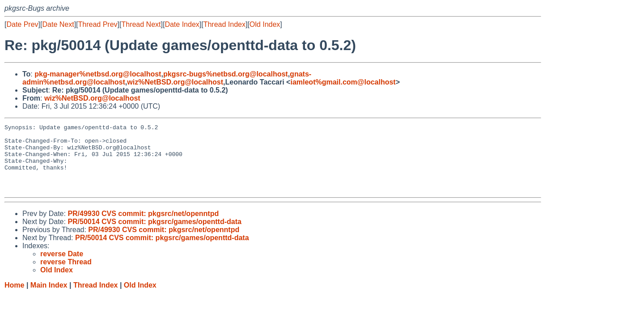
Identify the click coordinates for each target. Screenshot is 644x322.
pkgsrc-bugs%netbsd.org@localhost (226, 74)
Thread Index (225, 24)
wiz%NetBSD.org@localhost (175, 82)
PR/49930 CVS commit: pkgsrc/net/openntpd (143, 227)
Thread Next (141, 24)
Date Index (182, 24)
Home (14, 299)
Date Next (58, 24)
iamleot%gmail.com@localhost (343, 82)
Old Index (265, 24)
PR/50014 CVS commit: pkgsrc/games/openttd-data (155, 235)
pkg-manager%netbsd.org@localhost (98, 74)
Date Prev (22, 24)
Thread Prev (98, 24)
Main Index (49, 299)
